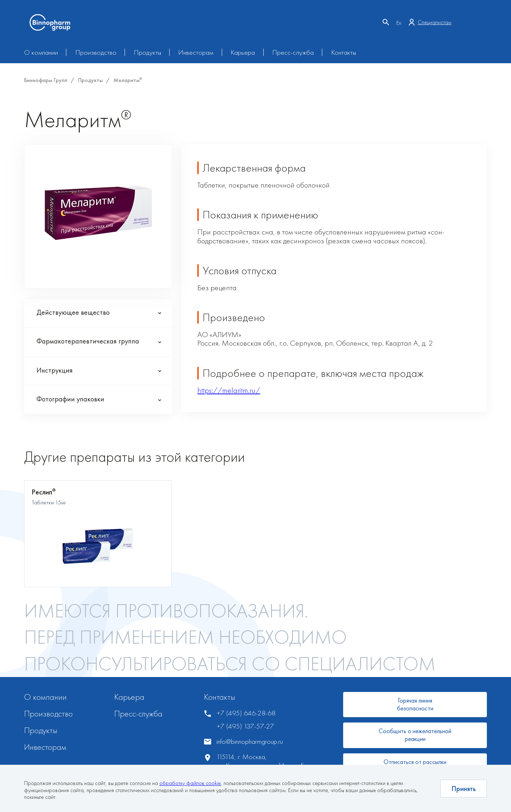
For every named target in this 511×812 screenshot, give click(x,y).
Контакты (344, 52)
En (399, 23)
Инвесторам (196, 52)
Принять (464, 789)
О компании (41, 52)
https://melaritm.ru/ (229, 390)
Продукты (147, 52)
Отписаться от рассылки (415, 762)
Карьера (243, 52)
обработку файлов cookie (190, 783)
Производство (96, 52)
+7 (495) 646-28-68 (246, 713)
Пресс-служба (293, 52)
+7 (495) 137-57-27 (245, 726)
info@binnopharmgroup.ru (250, 741)
